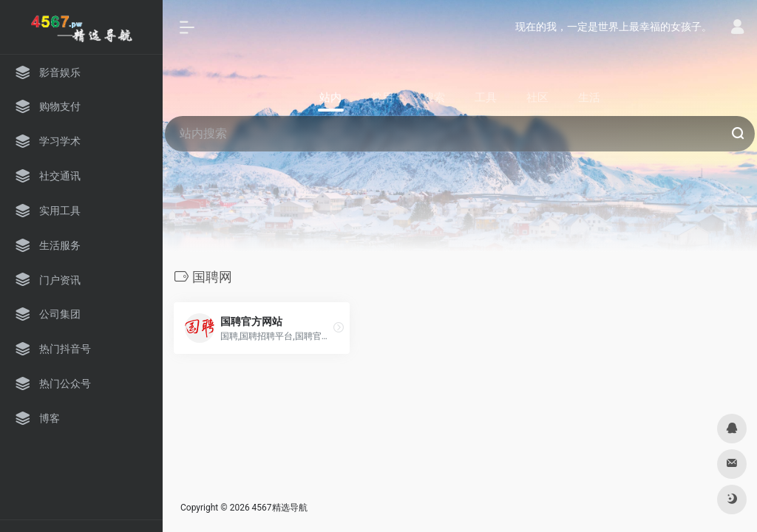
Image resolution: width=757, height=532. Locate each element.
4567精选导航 (280, 508)
